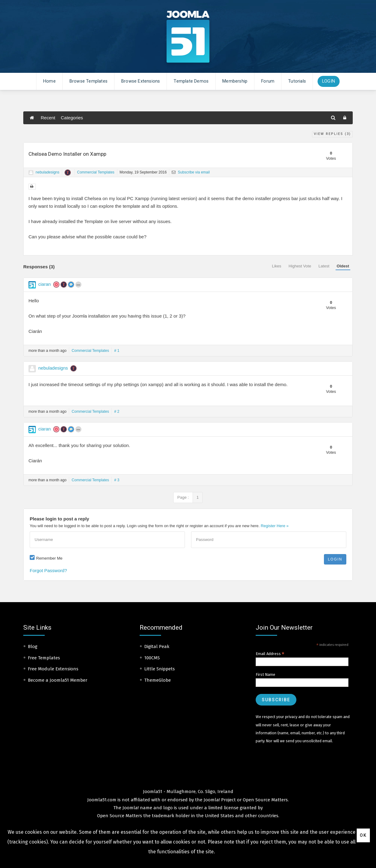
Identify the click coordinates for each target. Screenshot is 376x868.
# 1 (117, 351)
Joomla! (131, 808)
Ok (363, 835)
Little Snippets (160, 669)
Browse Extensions (141, 81)
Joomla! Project (219, 800)
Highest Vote (300, 266)
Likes (276, 266)
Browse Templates (88, 81)
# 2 (117, 412)
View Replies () (332, 134)
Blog (33, 646)
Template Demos (191, 81)
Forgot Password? (48, 570)
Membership (235, 81)
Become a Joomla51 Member (58, 680)
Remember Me (49, 558)
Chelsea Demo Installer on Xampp (67, 154)
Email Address (270, 654)
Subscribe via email (191, 172)
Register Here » (274, 526)
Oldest (343, 266)
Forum (268, 81)
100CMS (152, 658)
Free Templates (44, 658)
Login (329, 81)
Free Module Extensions (53, 669)
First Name (265, 674)
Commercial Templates (96, 172)
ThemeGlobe (158, 680)
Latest (324, 266)
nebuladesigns (47, 172)
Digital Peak (157, 646)
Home (49, 81)
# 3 (117, 480)
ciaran (45, 284)
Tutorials (297, 81)
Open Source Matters (265, 800)
